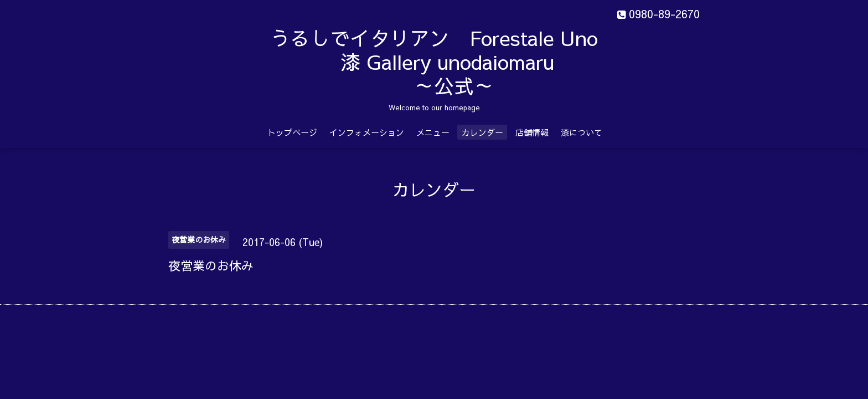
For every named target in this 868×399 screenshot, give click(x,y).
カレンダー (482, 132)
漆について (582, 132)
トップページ (292, 132)
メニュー (433, 132)
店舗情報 (532, 132)
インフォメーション (367, 132)
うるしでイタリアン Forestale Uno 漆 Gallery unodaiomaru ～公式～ (462, 62)
